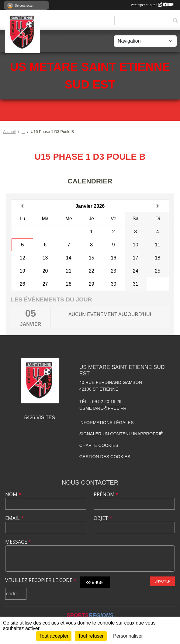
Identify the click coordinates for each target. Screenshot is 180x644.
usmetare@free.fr (103, 408)
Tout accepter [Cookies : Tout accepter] (54, 636)
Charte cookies (99, 445)
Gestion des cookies (105, 457)
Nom (13, 494)
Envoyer (162, 581)
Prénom (106, 494)
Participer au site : (152, 5)
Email (14, 518)
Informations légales (107, 423)
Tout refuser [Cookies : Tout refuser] (91, 636)
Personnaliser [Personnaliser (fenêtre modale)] (128, 636)
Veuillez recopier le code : (42, 580)
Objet (103, 518)
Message (18, 542)
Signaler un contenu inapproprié (121, 434)
